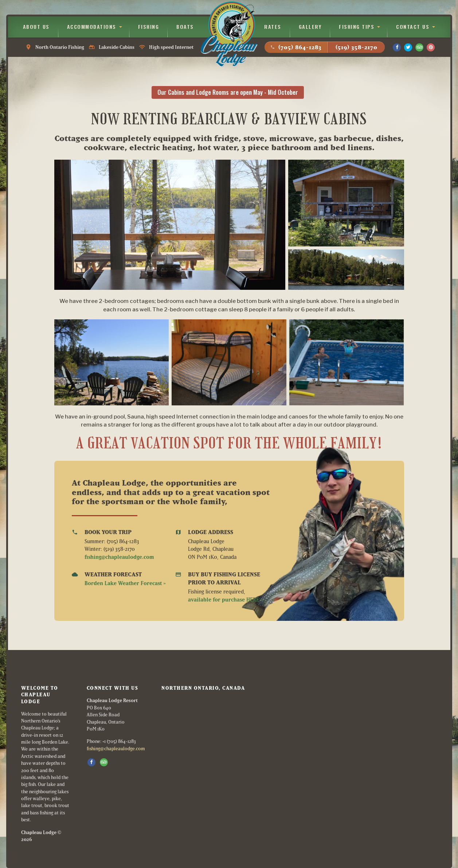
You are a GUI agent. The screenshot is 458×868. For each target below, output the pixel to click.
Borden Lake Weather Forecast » (125, 583)
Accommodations (92, 26)
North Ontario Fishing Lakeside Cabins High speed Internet (109, 47)
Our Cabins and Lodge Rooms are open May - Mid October (228, 92)
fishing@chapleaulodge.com (119, 557)
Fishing (149, 26)
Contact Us (413, 26)
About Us (36, 26)
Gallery (310, 26)
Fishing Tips (357, 26)
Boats (185, 26)
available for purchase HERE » (226, 600)
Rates (273, 26)
